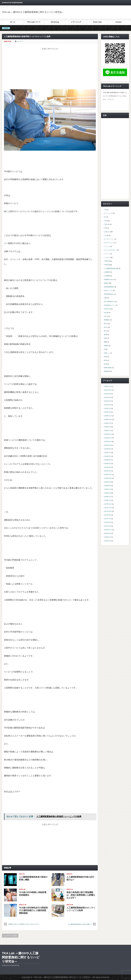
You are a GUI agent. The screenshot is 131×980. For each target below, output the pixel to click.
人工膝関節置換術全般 (111, 268)
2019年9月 (108, 445)
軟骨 (106, 360)
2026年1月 (108, 386)
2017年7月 (108, 519)
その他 (106, 235)
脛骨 (106, 338)
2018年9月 (108, 482)
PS (105, 217)
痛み (106, 324)
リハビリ (20, 41)
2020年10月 (108, 419)
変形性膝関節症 (109, 287)
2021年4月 (108, 405)
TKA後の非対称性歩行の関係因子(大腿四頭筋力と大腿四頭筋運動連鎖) (33, 910)
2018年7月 (108, 489)
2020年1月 (108, 431)
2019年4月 (108, 464)
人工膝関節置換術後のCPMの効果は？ (80, 924)
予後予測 (107, 261)
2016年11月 (108, 530)
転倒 (106, 364)
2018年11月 (108, 475)
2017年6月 (108, 522)
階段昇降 (107, 371)
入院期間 (107, 276)
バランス (107, 246)
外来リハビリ (108, 291)
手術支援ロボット (110, 305)
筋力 (106, 327)
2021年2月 (108, 412)
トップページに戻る (10, 936)
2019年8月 (108, 449)
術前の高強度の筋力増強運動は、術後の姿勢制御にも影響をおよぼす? (81, 895)
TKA (105, 221)
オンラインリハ (109, 239)
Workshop (55, 22)
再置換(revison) (109, 279)
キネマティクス (109, 243)
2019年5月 (108, 460)
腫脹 (106, 342)
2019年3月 (108, 467)
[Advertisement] (50, 68)
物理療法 (107, 320)
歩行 (106, 316)
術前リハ (107, 353)
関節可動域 (108, 368)
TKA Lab (107, 224)
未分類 (106, 313)
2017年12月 (108, 504)
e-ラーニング (76, 22)
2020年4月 (108, 423)
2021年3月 (108, 408)
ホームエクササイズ (110, 250)
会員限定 (107, 272)
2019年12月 (108, 434)
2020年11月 (108, 416)
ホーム (13, 22)
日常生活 (107, 309)
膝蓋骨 (106, 346)
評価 (106, 357)
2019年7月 (108, 453)
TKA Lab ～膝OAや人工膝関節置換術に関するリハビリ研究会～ (33, 12)
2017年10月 (108, 511)
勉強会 (106, 283)
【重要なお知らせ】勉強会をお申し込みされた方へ (24, 924)
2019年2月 (108, 471)
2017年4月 (108, 526)
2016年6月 (108, 533)
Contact (118, 22)
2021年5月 (108, 401)
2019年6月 (108, 456)
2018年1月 (108, 500)
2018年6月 (108, 493)
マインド (107, 254)
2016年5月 (108, 537)
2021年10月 (108, 390)
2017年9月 (108, 515)
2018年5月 (108, 497)
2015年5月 (108, 541)
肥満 (106, 335)
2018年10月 (108, 478)
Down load (97, 22)
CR (105, 210)
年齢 (106, 298)
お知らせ (107, 232)
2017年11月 (108, 508)
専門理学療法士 (109, 294)
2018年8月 (108, 486)
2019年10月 (108, 442)
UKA (106, 228)
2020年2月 (108, 427)
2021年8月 (108, 397)
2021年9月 (108, 394)
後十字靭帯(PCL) (110, 302)
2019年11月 (108, 438)
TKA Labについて (34, 22)
